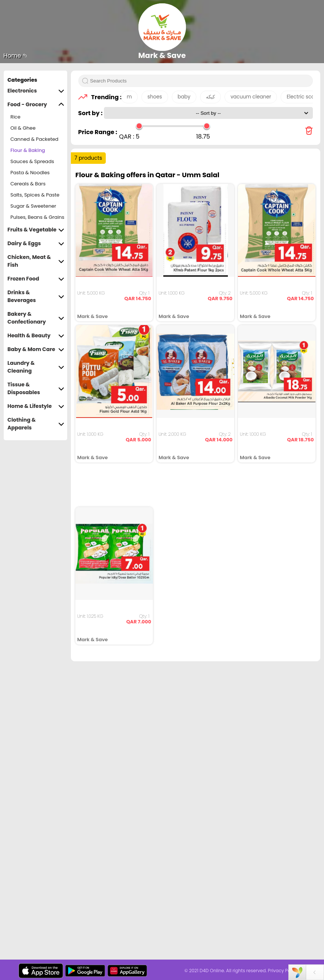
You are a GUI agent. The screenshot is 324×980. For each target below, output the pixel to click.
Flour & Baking (28, 150)
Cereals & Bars (28, 184)
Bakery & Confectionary (36, 318)
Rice (15, 117)
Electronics (36, 91)
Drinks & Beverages (36, 296)
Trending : (104, 97)
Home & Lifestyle (36, 406)
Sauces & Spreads (32, 161)
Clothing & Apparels (36, 424)
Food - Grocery (36, 105)
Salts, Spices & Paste (35, 195)
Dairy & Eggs (36, 244)
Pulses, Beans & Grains (37, 217)
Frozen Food (36, 279)
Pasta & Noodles (30, 173)
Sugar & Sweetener (33, 206)
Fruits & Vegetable (36, 230)
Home (15, 56)
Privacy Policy (283, 971)
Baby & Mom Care (36, 349)
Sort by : (91, 113)
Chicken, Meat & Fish (36, 261)
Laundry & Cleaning (36, 367)
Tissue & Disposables (36, 389)
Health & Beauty (36, 336)
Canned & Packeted (34, 139)
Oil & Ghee (23, 128)
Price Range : (98, 132)
